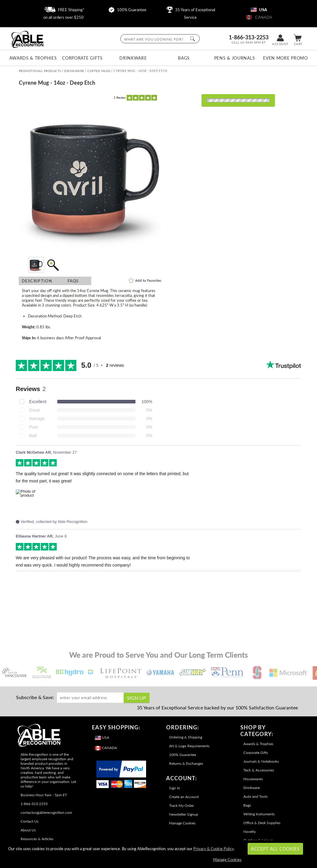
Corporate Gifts (82, 58)
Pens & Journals (235, 58)
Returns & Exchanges (186, 763)
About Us (28, 830)
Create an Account (184, 797)
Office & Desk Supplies (262, 823)
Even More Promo (285, 58)
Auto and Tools (255, 796)
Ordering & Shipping (186, 737)
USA (259, 10)
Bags (184, 58)
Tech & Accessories (259, 770)
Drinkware (133, 58)
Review (120, 97)
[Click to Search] (192, 39)
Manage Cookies (182, 823)
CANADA (259, 17)
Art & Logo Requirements (189, 746)
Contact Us (30, 821)
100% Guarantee (127, 10)
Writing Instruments (259, 814)
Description (37, 281)
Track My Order (182, 806)
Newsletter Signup (184, 814)
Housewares (253, 779)
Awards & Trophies (32, 58)
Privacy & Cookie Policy (214, 849)
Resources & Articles (37, 839)
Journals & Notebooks (261, 761)
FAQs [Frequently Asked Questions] (73, 281)
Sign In (175, 788)
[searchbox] (160, 39)
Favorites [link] (148, 280)
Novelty (250, 832)
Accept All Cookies (275, 849)
